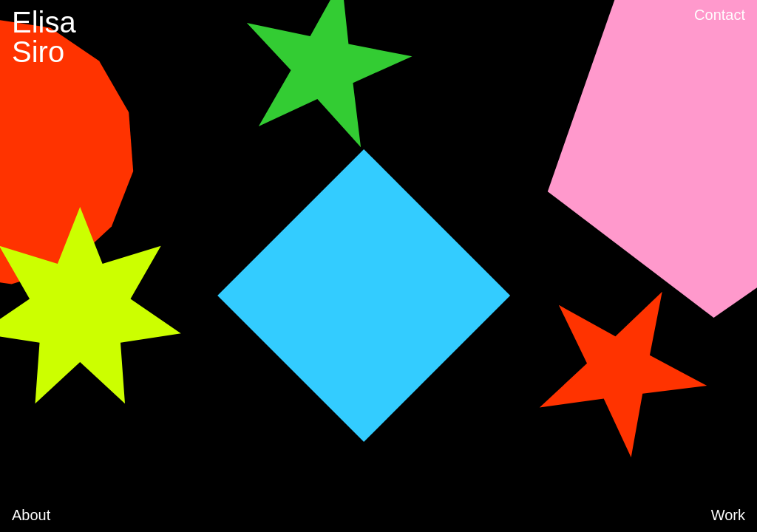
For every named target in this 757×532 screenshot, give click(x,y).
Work (728, 515)
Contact (720, 15)
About (31, 515)
